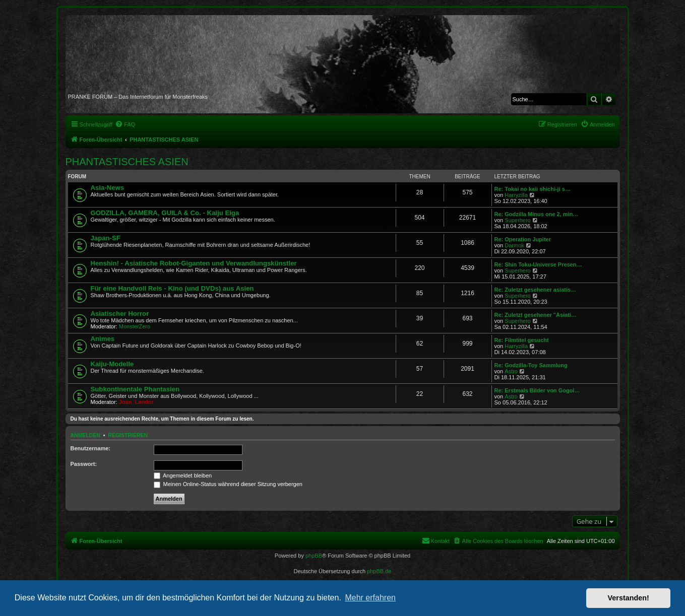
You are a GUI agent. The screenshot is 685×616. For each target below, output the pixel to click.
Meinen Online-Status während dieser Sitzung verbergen (228, 484)
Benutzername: (90, 448)
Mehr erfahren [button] (370, 598)
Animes (103, 339)
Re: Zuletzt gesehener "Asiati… (536, 315)
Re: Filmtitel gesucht (522, 340)
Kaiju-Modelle (112, 364)
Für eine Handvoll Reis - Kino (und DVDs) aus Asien (172, 288)
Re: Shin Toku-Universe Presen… (538, 264)
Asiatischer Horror (120, 314)
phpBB (314, 556)
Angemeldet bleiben (183, 475)
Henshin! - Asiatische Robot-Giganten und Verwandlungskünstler (194, 263)
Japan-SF (106, 238)
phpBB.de (379, 571)
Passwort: (84, 464)
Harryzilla (516, 195)
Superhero (517, 220)
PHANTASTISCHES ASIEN (127, 162)
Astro (511, 371)
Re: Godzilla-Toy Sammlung (531, 365)
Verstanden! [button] (629, 598)
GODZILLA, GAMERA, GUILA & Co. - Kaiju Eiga (165, 213)
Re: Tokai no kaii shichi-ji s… (533, 189)
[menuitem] (125, 124)
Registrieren (128, 435)
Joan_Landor (136, 402)
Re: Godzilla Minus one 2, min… (537, 214)
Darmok (514, 245)
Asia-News (108, 188)
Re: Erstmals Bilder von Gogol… (537, 390)
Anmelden (86, 435)
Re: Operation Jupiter (523, 239)
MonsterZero (135, 326)
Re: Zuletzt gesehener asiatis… (536, 290)
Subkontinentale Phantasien (135, 389)
